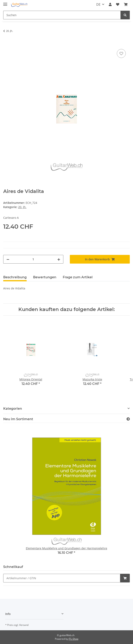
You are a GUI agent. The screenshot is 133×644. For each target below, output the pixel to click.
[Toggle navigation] (5, 3)
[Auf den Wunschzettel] (121, 53)
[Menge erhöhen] (59, 259)
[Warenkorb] (126, 4)
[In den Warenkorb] (6, 44)
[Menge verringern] (8, 259)
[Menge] (33, 259)
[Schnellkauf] (62, 578)
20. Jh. (22, 207)
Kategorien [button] (13, 409)
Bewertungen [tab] (45, 277)
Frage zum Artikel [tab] (78, 277)
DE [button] (98, 4)
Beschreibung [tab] (15, 277)
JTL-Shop (73, 639)
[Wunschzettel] (118, 4)
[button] (110, 4)
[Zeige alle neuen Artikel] (128, 419)
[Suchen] (62, 15)
